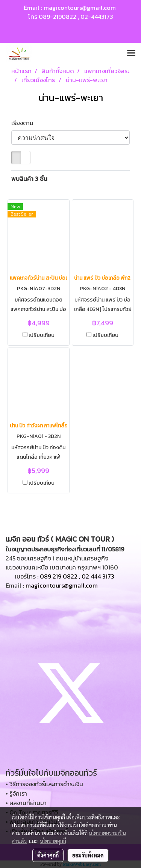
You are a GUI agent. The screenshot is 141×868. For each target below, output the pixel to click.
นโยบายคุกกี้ (53, 841)
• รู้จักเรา (16, 793)
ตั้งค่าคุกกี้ (48, 855)
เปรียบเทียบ (42, 335)
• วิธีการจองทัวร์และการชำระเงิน (44, 784)
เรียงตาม (25, 123)
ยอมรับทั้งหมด (88, 855)
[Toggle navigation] (131, 54)
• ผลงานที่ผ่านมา (26, 803)
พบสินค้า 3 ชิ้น (29, 179)
